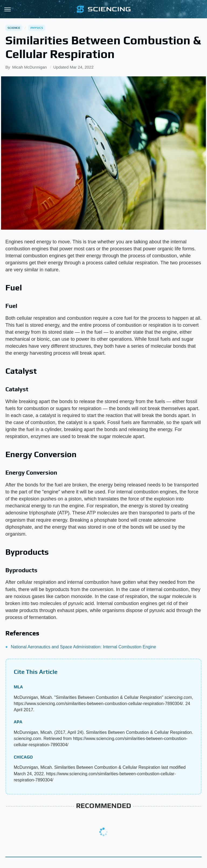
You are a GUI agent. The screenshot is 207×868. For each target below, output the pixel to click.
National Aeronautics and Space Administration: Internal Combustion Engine (83, 647)
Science (14, 28)
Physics (37, 28)
